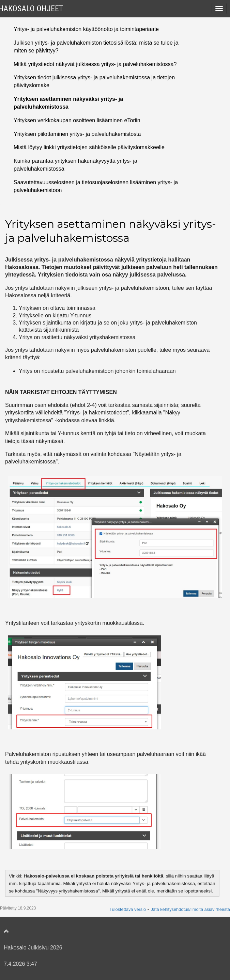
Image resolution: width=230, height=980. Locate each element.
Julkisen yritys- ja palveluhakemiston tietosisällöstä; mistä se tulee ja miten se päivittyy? (96, 47)
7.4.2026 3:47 (20, 964)
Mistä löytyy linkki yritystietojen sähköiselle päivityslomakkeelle (89, 147)
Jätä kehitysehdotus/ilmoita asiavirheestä (190, 909)
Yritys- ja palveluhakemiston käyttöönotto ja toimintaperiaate (86, 29)
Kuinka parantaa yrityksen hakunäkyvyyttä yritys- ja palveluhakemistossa (75, 165)
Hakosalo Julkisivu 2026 (33, 947)
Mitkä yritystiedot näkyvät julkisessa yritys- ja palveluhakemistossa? (95, 64)
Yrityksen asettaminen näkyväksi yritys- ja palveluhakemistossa (68, 103)
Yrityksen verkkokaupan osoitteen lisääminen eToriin (77, 120)
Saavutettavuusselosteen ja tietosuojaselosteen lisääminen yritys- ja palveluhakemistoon (96, 186)
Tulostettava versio (128, 909)
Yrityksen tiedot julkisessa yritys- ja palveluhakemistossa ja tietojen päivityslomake (94, 81)
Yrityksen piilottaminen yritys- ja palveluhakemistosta (77, 134)
